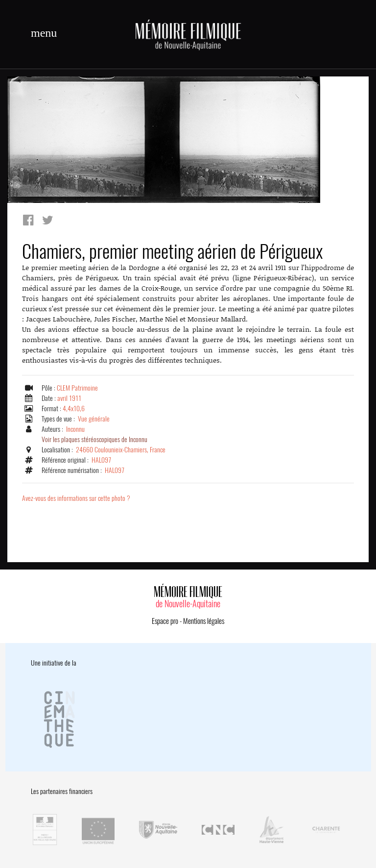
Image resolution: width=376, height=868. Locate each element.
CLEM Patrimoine (77, 388)
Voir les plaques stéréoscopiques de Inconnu (94, 439)
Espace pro (165, 621)
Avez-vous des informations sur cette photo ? (76, 498)
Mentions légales (204, 621)
